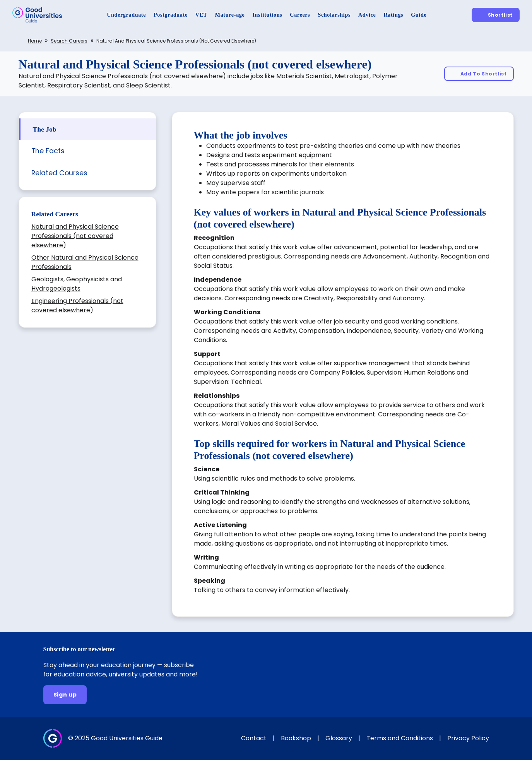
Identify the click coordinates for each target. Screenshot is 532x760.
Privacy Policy (468, 738)
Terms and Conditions (400, 738)
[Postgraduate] (171, 15)
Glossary (339, 738)
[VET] (201, 15)
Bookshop (296, 738)
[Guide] (419, 15)
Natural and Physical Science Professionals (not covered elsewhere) (75, 236)
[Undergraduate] (126, 15)
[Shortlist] (496, 15)
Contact (254, 738)
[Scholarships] (334, 15)
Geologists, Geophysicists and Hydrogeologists (77, 284)
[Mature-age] (230, 15)
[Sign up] (65, 695)
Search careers (69, 41)
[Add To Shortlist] (479, 74)
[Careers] (300, 15)
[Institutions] (267, 15)
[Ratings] (393, 15)
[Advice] (367, 15)
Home (35, 41)
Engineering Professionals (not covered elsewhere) (77, 306)
